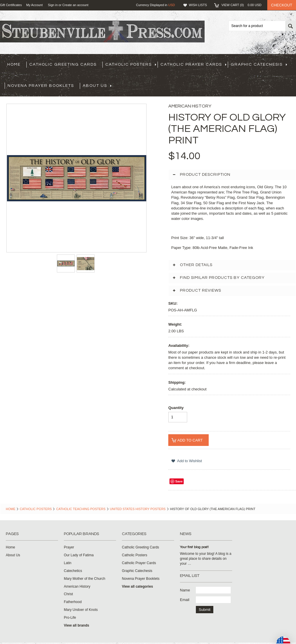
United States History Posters (138, 509)
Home (11, 509)
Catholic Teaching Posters (81, 509)
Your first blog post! (194, 547)
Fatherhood (73, 602)
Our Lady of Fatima (79, 555)
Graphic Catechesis (259, 64)
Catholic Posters (131, 64)
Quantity (176, 408)
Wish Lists (198, 5)
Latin (68, 563)
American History (77, 586)
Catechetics (73, 571)
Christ (68, 594)
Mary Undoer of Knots (81, 610)
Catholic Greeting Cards (63, 64)
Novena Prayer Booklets (41, 86)
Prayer (69, 547)
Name (185, 590)
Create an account (75, 5)
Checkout (282, 5)
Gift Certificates (11, 5)
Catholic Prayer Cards (193, 64)
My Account (34, 5)
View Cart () (241, 5)
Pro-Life (70, 618)
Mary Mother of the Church (85, 579)
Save (179, 481)
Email (185, 600)
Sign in (53, 5)
